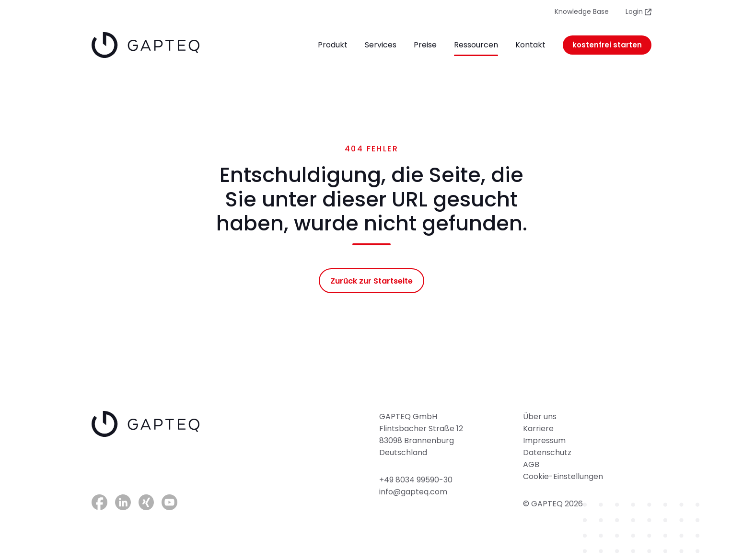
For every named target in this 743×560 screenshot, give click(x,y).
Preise (425, 45)
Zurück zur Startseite (371, 281)
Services (381, 45)
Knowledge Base (582, 11)
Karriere (538, 429)
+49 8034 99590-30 (416, 480)
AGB (531, 464)
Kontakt (530, 45)
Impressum (544, 440)
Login (639, 11)
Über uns (540, 417)
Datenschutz (547, 452)
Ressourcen (476, 45)
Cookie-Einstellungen (563, 476)
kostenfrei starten (607, 45)
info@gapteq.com (413, 492)
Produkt (333, 45)
